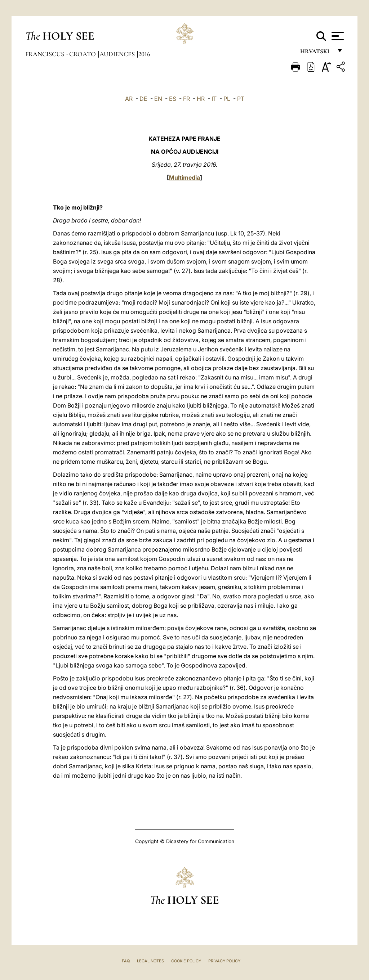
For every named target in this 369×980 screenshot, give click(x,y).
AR (129, 99)
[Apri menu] (337, 36)
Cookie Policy (186, 961)
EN (158, 99)
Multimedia (184, 177)
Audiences (118, 54)
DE (143, 99)
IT (214, 99)
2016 (144, 54)
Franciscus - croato (61, 54)
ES (173, 99)
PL (227, 99)
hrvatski (316, 53)
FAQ (126, 961)
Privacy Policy (224, 961)
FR (186, 99)
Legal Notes (150, 961)
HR (201, 99)
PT (241, 99)
